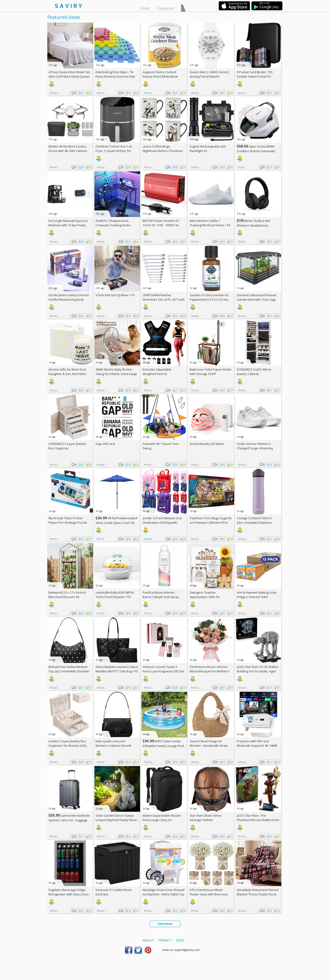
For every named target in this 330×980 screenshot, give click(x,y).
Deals (145, 8)
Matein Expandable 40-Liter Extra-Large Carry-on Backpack (162, 820)
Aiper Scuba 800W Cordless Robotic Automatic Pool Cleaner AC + (256, 151)
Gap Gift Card (105, 444)
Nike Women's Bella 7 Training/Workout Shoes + (210, 223)
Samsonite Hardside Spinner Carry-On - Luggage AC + (69, 820)
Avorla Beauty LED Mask (207, 444)
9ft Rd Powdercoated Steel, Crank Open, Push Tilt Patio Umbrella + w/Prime (116, 523)
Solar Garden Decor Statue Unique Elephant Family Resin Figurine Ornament (116, 820)
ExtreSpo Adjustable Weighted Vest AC (157, 372)
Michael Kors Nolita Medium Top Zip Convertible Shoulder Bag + (69, 671)
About (148, 940)
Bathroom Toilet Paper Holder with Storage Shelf (211, 372)
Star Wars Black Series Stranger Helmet (206, 818)
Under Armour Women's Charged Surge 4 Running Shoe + (255, 448)
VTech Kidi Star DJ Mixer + (115, 295)
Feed (180, 940)
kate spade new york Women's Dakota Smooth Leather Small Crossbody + (116, 746)
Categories (166, 8)
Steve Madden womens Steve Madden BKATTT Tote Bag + (117, 669)
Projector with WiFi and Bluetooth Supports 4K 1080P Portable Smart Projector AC (257, 746)
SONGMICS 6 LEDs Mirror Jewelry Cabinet (254, 372)
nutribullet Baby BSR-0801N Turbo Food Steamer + (115, 595)
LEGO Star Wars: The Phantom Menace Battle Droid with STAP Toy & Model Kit (258, 820)
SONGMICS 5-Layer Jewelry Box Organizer (67, 446)
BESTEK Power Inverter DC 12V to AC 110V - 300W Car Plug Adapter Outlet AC (161, 225)
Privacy (165, 940)
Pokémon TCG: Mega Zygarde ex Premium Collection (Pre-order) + (211, 523)
